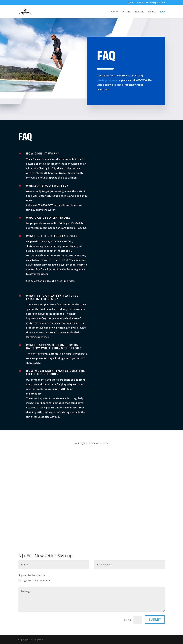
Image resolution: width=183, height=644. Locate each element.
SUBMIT (155, 619)
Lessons (126, 12)
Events (152, 12)
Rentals (140, 12)
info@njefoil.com (107, 80)
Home (114, 12)
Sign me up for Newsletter (35, 581)
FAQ (163, 12)
